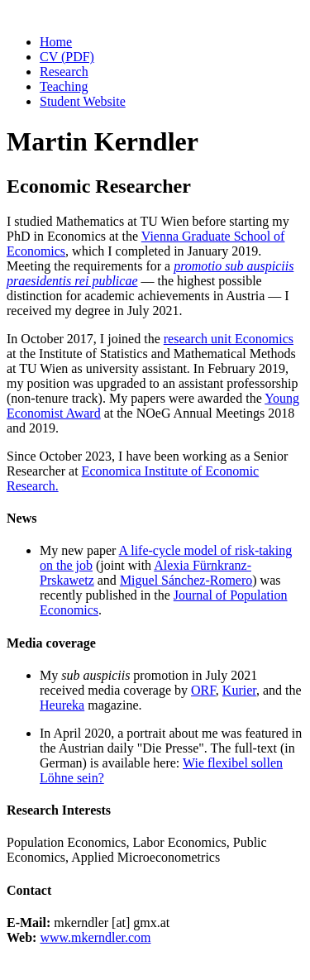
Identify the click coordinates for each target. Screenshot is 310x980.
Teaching (64, 86)
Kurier (239, 690)
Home (56, 42)
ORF (203, 690)
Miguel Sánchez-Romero (186, 580)
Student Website (83, 101)
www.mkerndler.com (95, 937)
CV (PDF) (67, 57)
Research (64, 72)
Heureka (62, 705)
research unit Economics (229, 339)
